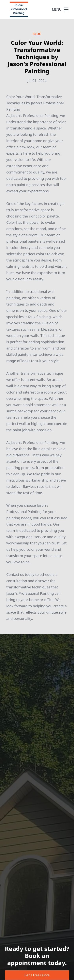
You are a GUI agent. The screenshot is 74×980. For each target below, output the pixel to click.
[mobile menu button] (66, 9)
